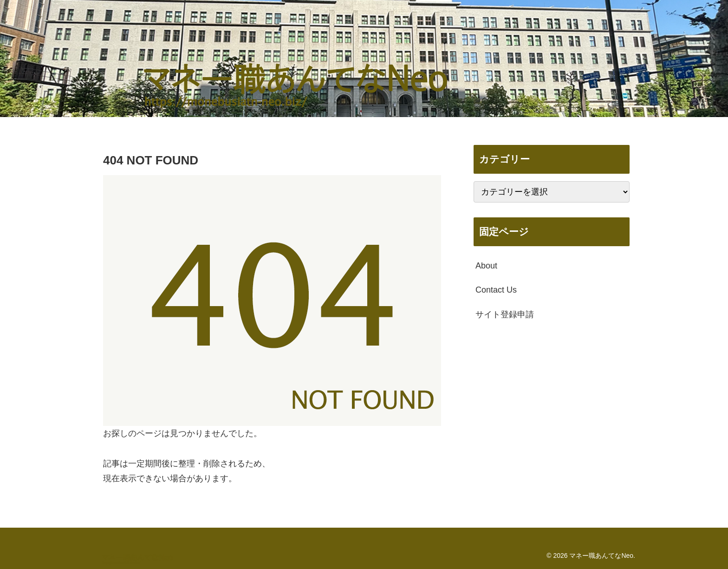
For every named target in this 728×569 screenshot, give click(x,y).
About (486, 266)
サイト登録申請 (505, 314)
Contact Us (496, 290)
